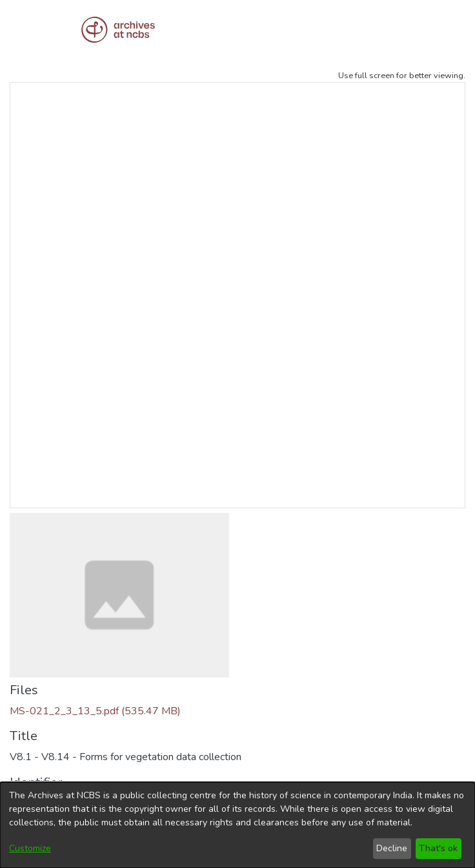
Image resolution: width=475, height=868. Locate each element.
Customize (30, 848)
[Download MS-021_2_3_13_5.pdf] (95, 711)
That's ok (438, 848)
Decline (392, 848)
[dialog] (237, 825)
